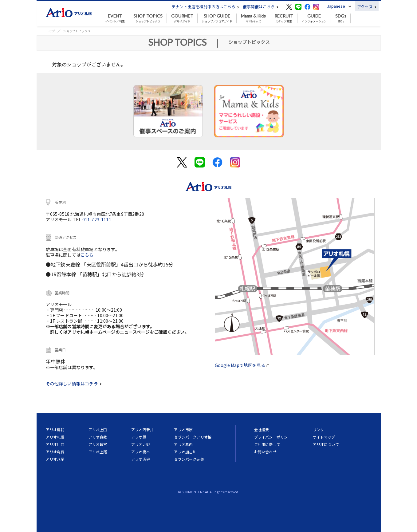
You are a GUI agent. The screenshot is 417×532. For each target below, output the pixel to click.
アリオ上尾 (98, 452)
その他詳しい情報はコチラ (74, 384)
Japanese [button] (336, 6)
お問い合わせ (265, 452)
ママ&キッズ (253, 18)
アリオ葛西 (183, 444)
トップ (50, 31)
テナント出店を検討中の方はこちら (205, 7)
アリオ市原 (183, 430)
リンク (318, 430)
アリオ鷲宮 (98, 444)
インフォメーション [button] (314, 18)
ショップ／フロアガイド (217, 18)
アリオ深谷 (141, 459)
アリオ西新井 (142, 430)
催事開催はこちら (261, 7)
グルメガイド (182, 18)
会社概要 (262, 430)
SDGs (341, 18)
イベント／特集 (115, 18)
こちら (87, 255)
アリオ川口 (55, 444)
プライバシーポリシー (273, 437)
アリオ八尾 (55, 459)
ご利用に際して (267, 444)
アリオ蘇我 (55, 430)
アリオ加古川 (185, 452)
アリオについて (326, 444)
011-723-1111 (97, 219)
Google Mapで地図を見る (242, 365)
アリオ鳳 (139, 437)
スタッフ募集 (284, 18)
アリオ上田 (98, 430)
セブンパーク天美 (189, 459)
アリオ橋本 (141, 452)
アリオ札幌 (55, 437)
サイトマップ (324, 437)
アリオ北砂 (141, 444)
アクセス (367, 7)
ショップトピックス (148, 18)
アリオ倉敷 (98, 437)
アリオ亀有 (55, 452)
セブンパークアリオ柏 (193, 437)
